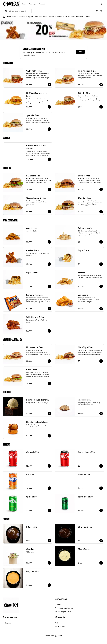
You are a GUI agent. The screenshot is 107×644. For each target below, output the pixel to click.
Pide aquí (32, 4)
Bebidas (80, 17)
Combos (21, 17)
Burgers (30, 17)
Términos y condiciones (64, 608)
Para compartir (41, 17)
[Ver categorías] (102, 17)
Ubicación (42, 4)
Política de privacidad (63, 612)
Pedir (57, 623)
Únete (80, 52)
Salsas (87, 17)
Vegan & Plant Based (58, 17)
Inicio (24, 4)
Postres (71, 17)
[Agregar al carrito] (49, 85)
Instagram (7, 623)
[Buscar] (4, 17)
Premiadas (11, 17)
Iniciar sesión (60, 626)
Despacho (59, 605)
